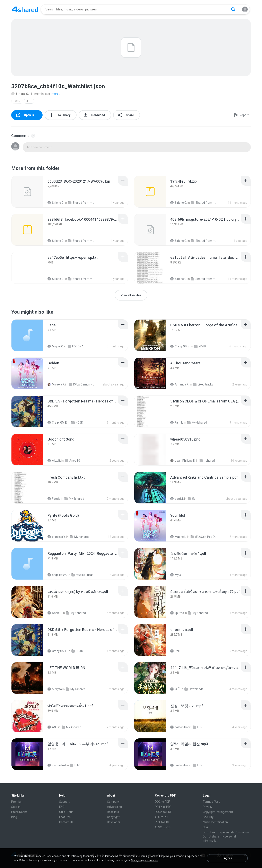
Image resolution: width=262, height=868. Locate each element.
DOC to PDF (162, 802)
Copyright (113, 817)
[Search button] (233, 9)
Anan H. (55, 613)
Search (16, 807)
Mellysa (55, 689)
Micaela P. (56, 384)
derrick (177, 499)
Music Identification (215, 822)
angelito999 (57, 575)
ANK (53, 727)
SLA (206, 827)
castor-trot (180, 727)
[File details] (27, 192)
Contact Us (66, 822)
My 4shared (197, 423)
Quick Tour (66, 812)
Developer (114, 822)
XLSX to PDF (163, 827)
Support (64, 802)
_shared (207, 461)
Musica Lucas (82, 575)
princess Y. (57, 537)
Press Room (19, 812)
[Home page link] (25, 9)
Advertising (114, 807)
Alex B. (54, 461)
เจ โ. (175, 689)
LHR (198, 727)
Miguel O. (56, 346)
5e (192, 499)
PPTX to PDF (163, 807)
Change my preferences (145, 860)
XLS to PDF (162, 817)
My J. (176, 575)
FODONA (76, 346)
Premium (17, 802)
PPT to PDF (162, 822)
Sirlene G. (20, 94)
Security (208, 817)
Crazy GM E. (180, 346)
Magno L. (178, 537)
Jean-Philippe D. (183, 461)
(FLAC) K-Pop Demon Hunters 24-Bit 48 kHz (204, 537)
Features (65, 817)
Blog (14, 817)
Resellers (113, 812)
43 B (29, 101)
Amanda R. (180, 384)
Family (177, 423)
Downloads (194, 689)
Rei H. (176, 651)
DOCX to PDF (163, 812)
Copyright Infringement (218, 812)
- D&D (200, 346)
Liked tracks (203, 384)
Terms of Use (212, 802)
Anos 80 (72, 461)
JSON (17, 101)
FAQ (62, 807)
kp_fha (177, 613)
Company (113, 802)
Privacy (208, 807)
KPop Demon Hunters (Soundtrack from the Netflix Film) (82, 384)
